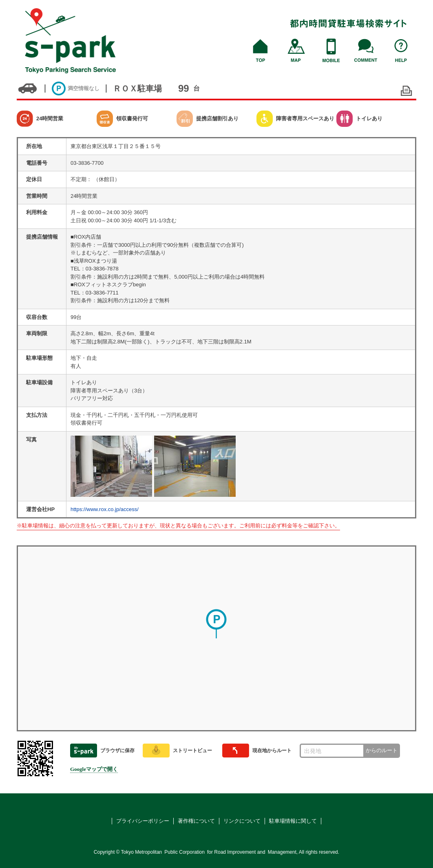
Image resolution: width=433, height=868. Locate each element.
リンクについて (242, 821)
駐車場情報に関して (293, 821)
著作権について (196, 821)
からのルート (382, 750)
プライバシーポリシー (143, 821)
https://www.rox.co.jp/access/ (105, 509)
